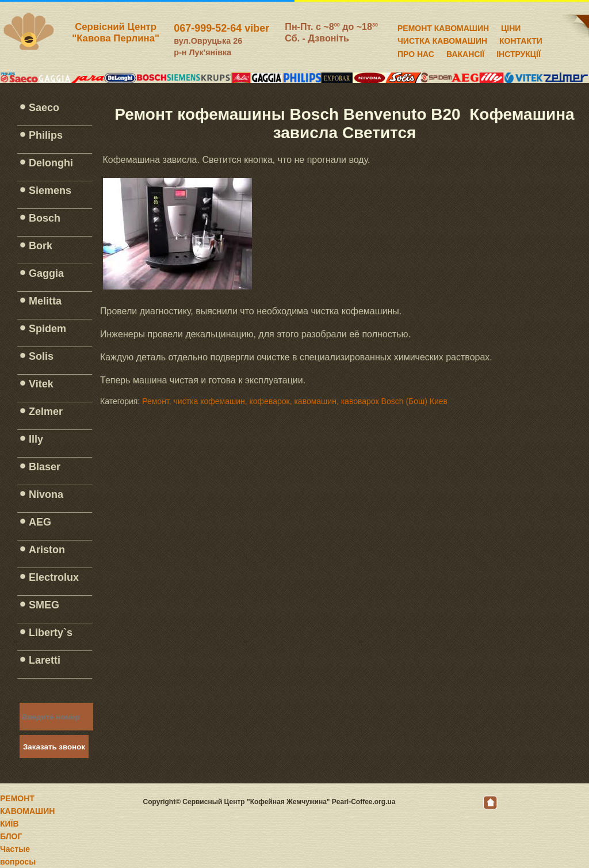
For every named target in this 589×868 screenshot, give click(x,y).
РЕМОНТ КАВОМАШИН (443, 26)
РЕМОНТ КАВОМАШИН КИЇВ (27, 811)
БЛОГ (11, 836)
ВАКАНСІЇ (465, 52)
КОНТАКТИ (521, 39)
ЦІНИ (511, 26)
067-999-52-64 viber (221, 28)
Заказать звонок (54, 747)
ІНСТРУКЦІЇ (519, 52)
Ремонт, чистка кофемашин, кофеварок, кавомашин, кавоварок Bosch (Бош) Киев (295, 401)
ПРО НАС (416, 52)
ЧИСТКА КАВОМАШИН (442, 39)
